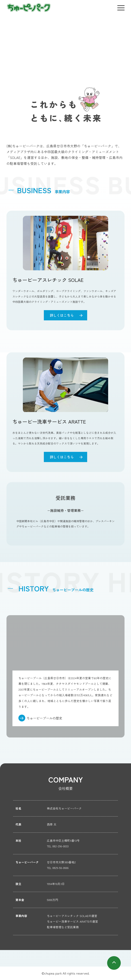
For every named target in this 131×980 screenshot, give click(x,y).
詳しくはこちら (62, 315)
